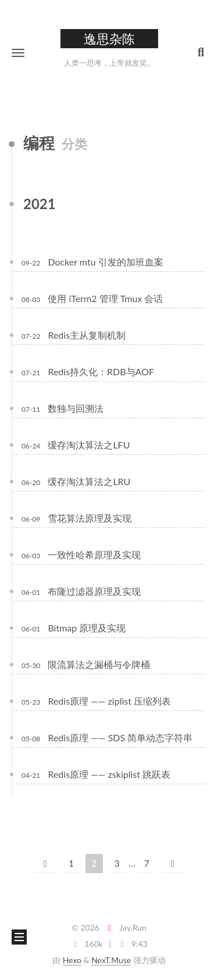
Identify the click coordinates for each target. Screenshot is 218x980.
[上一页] (45, 864)
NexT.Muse (111, 960)
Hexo (72, 960)
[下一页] (173, 864)
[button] (18, 53)
